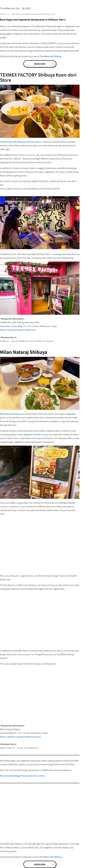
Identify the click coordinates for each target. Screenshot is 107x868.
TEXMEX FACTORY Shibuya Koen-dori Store (20, 142)
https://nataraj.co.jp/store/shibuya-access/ (21, 737)
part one (6, 43)
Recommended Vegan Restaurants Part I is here (22, 776)
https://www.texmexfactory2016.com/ (18, 330)
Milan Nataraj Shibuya (10, 414)
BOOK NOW (40, 64)
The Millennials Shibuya (51, 56)
